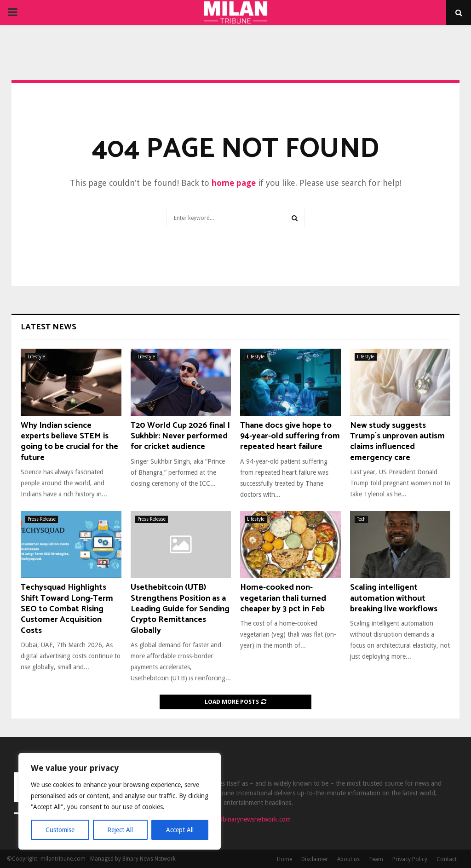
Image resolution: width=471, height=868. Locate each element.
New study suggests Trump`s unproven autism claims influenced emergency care (397, 442)
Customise (60, 830)
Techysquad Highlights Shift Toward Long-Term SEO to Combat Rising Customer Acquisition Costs (67, 609)
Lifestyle (36, 357)
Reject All (121, 830)
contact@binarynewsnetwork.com (244, 819)
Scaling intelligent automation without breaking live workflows (394, 598)
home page (234, 183)
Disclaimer (315, 859)
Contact (447, 859)
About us (348, 859)
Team (376, 859)
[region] (120, 801)
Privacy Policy (410, 859)
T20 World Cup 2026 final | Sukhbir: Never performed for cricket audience (180, 436)
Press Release (42, 519)
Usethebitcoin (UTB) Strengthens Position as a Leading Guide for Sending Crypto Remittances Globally (180, 609)
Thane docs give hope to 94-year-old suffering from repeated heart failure (290, 436)
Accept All (180, 830)
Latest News (49, 327)
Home (284, 859)
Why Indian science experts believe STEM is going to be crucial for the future (69, 442)
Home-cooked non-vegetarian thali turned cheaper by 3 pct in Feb (283, 598)
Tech (361, 519)
